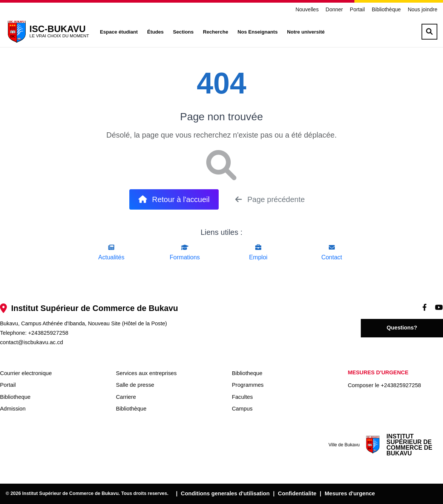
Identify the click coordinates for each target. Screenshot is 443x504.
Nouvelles (307, 9)
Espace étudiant (119, 32)
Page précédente (270, 199)
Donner (334, 9)
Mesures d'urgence (350, 493)
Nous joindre (422, 9)
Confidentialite (297, 493)
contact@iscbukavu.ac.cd (31, 342)
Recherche (215, 32)
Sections (183, 32)
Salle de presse (135, 385)
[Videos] (439, 307)
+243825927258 (48, 333)
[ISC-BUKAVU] (47, 32)
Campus (242, 409)
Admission (13, 409)
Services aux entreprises (146, 373)
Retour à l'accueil (174, 199)
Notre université (306, 32)
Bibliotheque (15, 397)
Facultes (242, 397)
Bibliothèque (386, 9)
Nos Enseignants (258, 32)
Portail (357, 9)
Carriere (126, 397)
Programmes (248, 385)
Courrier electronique (26, 373)
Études (155, 32)
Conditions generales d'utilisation (225, 493)
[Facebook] (425, 307)
